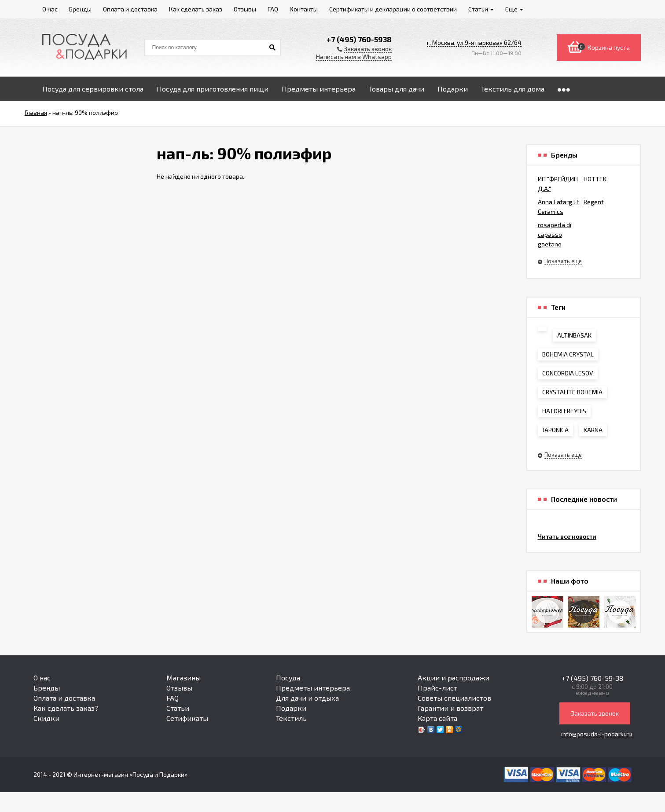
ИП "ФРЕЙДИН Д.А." (558, 184)
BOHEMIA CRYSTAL (568, 354)
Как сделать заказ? (66, 708)
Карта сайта (437, 718)
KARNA (593, 430)
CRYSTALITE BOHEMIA (572, 392)
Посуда (288, 678)
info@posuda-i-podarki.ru (597, 734)
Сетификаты (187, 718)
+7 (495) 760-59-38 (592, 678)
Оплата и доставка (64, 698)
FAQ (173, 698)
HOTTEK (595, 179)
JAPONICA (555, 430)
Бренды (47, 688)
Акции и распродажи (454, 678)
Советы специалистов (454, 698)
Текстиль (291, 718)
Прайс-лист (437, 688)
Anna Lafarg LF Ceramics (559, 207)
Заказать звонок (595, 713)
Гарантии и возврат (450, 708)
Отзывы (179, 688)
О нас (42, 678)
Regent (594, 202)
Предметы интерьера (313, 688)
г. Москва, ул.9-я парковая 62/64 (474, 42)
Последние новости (584, 499)
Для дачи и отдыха (307, 698)
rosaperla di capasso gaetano (555, 234)
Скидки (46, 718)
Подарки (291, 708)
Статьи (178, 708)
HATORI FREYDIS (564, 411)
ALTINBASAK (574, 335)
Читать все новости (567, 536)
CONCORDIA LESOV (568, 373)
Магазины (184, 678)
